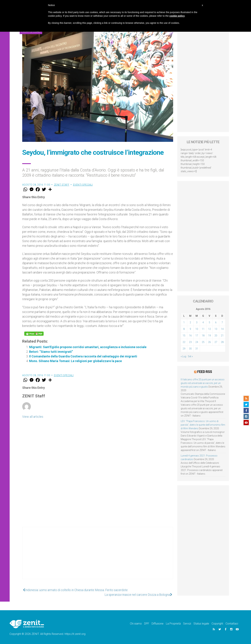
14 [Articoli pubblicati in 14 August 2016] (222, 329)
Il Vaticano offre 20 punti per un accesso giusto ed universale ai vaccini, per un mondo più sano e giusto (203, 383)
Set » (190, 356)
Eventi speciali (83, 185)
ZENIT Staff (62, 185)
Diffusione (158, 624)
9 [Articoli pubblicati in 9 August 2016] (190, 329)
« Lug (183, 356)
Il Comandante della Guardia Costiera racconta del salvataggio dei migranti (83, 356)
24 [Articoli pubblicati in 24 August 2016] (197, 342)
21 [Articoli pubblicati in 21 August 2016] (222, 336)
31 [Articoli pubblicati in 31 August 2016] (197, 349)
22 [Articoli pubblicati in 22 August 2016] (184, 342)
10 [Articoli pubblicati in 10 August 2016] (197, 329)
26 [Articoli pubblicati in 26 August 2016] (209, 342)
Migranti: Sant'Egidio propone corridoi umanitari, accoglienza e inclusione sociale (88, 347)
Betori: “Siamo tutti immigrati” (51, 352)
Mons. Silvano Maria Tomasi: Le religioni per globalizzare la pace (75, 361)
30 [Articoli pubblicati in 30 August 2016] (190, 349)
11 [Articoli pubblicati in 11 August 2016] (203, 329)
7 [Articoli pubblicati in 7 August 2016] (222, 322)
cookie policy (177, 16)
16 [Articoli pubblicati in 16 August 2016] (190, 336)
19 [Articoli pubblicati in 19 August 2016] (209, 336)
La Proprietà (173, 624)
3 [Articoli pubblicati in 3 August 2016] (197, 322)
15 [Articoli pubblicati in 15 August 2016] (184, 336)
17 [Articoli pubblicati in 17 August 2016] (197, 336)
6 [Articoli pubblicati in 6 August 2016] (216, 322)
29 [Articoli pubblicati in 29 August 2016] (184, 349)
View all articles (33, 417)
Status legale (201, 624)
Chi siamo (136, 624)
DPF (147, 624)
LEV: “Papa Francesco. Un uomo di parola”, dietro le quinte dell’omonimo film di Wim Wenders (203, 425)
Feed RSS (205, 372)
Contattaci (232, 624)
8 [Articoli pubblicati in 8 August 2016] (184, 329)
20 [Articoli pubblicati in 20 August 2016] (216, 336)
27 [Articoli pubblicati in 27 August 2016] (216, 342)
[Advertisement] (98, 556)
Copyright (217, 624)
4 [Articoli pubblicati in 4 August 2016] (203, 322)
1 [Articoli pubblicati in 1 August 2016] (184, 322)
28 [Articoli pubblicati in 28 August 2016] (222, 342)
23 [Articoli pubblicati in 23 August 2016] (190, 342)
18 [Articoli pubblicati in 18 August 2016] (203, 336)
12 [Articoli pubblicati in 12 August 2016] (209, 329)
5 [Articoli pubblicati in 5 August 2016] (209, 322)
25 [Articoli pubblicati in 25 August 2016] (203, 342)
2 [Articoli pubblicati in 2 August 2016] (190, 322)
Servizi (187, 624)
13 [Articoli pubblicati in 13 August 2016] (216, 329)
